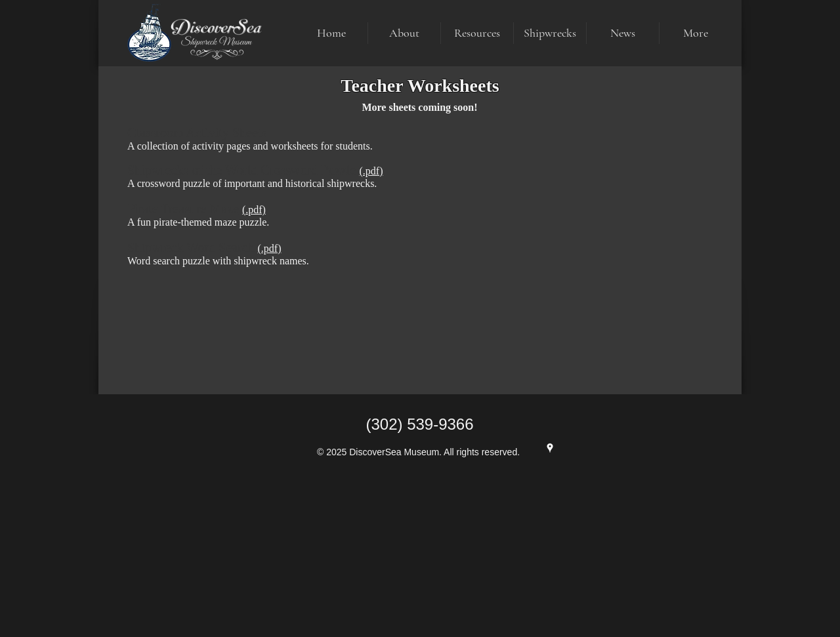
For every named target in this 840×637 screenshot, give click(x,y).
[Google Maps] (550, 448)
